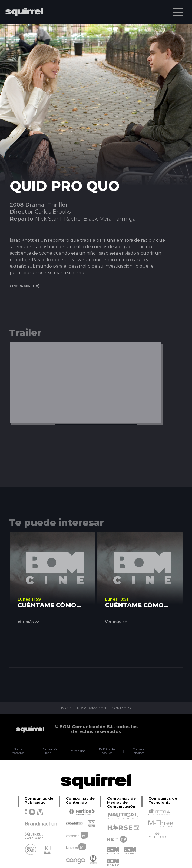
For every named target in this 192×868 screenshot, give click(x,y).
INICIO (66, 709)
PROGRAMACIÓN (92, 709)
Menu (178, 9)
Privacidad (78, 751)
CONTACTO (122, 709)
